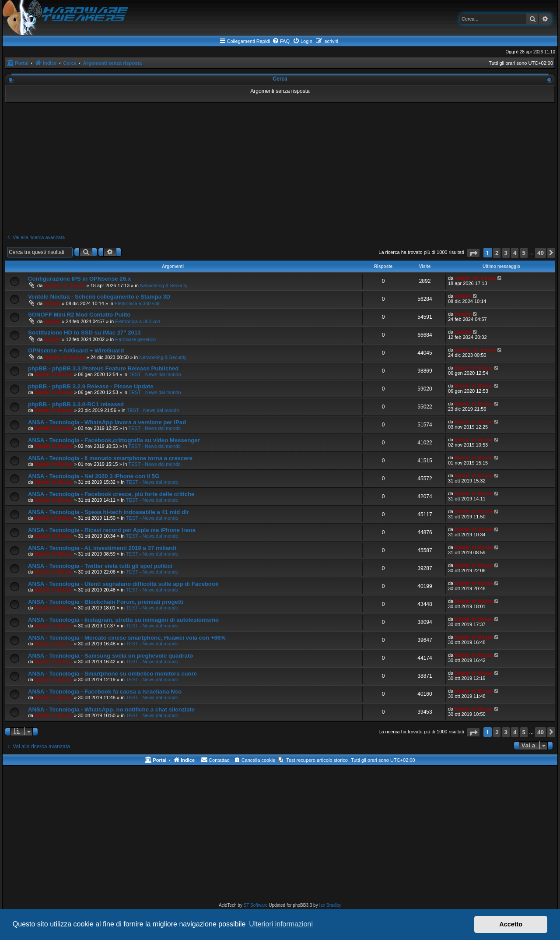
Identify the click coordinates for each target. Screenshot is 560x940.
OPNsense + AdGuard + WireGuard (76, 350)
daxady (52, 303)
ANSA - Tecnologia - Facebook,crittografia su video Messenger (114, 440)
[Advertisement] (280, 169)
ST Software (256, 905)
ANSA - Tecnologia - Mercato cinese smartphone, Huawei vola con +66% (127, 638)
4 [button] (515, 253)
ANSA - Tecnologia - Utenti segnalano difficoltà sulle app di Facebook (123, 584)
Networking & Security (164, 285)
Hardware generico (135, 339)
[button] (473, 253)
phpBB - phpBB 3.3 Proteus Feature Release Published (103, 368)
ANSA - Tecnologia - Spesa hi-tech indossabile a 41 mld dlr (108, 512)
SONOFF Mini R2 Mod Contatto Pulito (79, 315)
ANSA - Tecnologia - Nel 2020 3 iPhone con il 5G (94, 476)
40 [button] (541, 253)
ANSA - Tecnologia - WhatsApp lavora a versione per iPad (107, 422)
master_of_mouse (64, 285)
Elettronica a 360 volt (137, 303)
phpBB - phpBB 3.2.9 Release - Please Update (91, 386)
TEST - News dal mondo (155, 374)
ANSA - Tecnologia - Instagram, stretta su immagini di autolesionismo (123, 620)
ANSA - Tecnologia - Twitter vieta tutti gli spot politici (100, 566)
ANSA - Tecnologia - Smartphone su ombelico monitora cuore (112, 674)
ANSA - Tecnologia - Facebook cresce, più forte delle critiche (111, 494)
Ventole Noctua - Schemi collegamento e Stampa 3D (99, 297)
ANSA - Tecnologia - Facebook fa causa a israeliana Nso (105, 692)
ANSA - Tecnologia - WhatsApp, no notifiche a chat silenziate (111, 709)
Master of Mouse (54, 374)
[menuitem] (281, 41)
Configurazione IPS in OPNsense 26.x (79, 279)
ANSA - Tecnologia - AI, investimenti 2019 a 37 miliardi (102, 548)
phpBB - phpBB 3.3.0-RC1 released (76, 404)
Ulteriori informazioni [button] (281, 924)
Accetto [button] (511, 924)
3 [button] (506, 253)
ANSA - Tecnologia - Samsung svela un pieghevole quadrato (110, 656)
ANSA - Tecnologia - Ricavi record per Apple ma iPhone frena (112, 530)
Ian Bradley (330, 905)
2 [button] (497, 253)
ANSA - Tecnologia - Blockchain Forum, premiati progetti (106, 602)
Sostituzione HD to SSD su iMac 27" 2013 (84, 333)
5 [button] (524, 253)
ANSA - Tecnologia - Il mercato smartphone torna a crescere (110, 458)
